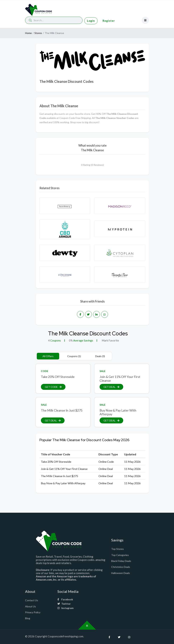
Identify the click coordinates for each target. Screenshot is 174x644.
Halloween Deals (121, 573)
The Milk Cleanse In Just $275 (62, 410)
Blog (28, 618)
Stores (38, 33)
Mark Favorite (110, 340)
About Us (30, 606)
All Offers (48, 356)
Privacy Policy (33, 612)
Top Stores (117, 549)
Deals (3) (100, 356)
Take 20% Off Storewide (58, 377)
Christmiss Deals (121, 567)
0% (71, 340)
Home (28, 33)
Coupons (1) (74, 356)
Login (91, 21)
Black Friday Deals (121, 561)
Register (109, 21)
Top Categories (120, 555)
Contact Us (32, 600)
